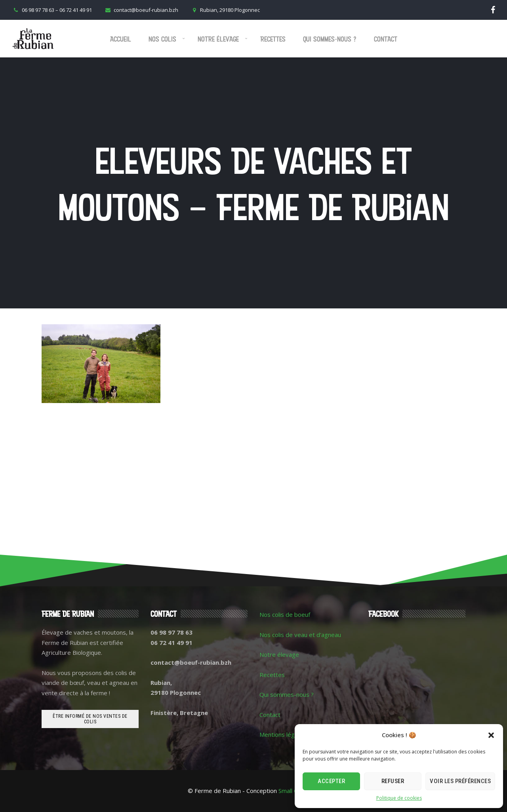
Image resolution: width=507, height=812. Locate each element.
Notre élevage (218, 39)
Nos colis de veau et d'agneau (300, 635)
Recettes (273, 39)
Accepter (331, 781)
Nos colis (162, 39)
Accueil (121, 39)
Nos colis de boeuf (285, 614)
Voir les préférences (460, 781)
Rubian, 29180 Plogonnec (225, 10)
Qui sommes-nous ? (330, 39)
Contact (386, 39)
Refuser (393, 781)
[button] (491, 735)
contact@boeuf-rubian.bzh (141, 10)
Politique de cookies (399, 798)
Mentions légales (283, 734)
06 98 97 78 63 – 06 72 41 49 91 (52, 10)
